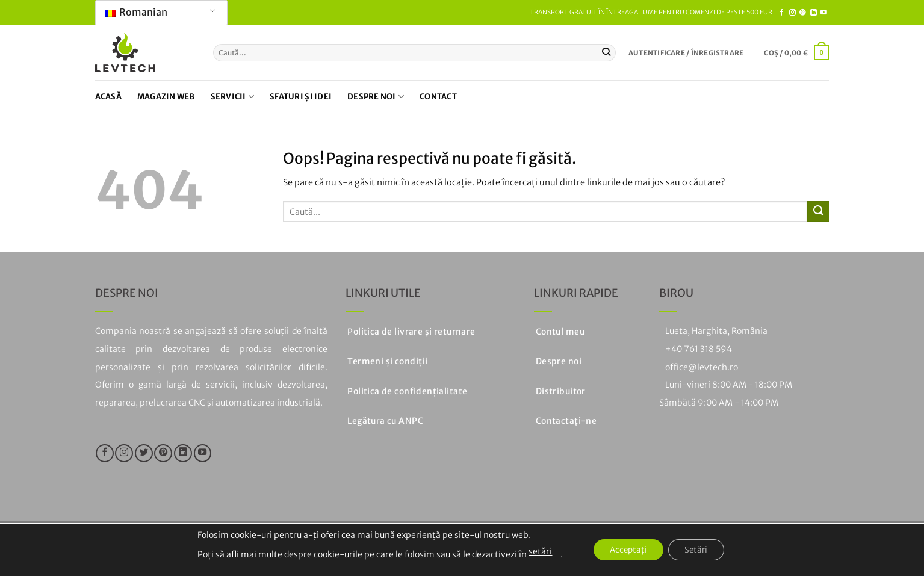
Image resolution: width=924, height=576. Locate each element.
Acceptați (626, 550)
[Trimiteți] (606, 52)
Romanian (136, 12)
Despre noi (376, 97)
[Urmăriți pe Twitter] (144, 453)
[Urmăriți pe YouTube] (824, 13)
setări (535, 551)
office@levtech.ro (702, 367)
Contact (438, 97)
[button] (686, 53)
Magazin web (166, 97)
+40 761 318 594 (699, 349)
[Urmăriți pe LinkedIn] (814, 13)
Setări (699, 550)
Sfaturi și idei (301, 97)
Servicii (233, 97)
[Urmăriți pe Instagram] (792, 13)
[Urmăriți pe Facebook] (782, 13)
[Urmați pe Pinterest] (803, 13)
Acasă (108, 97)
